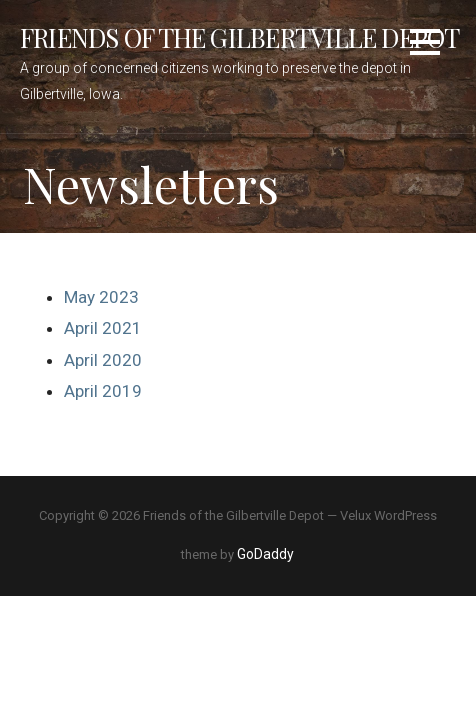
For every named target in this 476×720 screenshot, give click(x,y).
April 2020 (103, 360)
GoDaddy (265, 554)
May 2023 (101, 297)
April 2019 (103, 391)
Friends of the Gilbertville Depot (240, 37)
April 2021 (103, 328)
